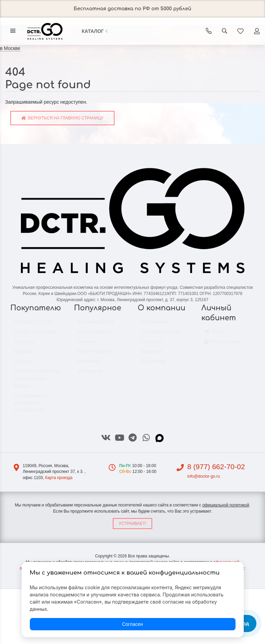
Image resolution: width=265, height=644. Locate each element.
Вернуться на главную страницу (62, 118)
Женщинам (90, 374)
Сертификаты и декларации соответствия (31, 406)
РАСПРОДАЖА (94, 355)
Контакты (24, 345)
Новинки (87, 345)
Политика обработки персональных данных (37, 382)
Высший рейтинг (96, 325)
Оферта (23, 364)
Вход (214, 335)
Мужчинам (89, 364)
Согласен (132, 624)
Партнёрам (154, 364)
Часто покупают (95, 335)
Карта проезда (59, 478)
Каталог (95, 31)
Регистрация (222, 345)
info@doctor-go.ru (203, 476)
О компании (154, 325)
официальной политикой (226, 505)
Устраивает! (132, 524)
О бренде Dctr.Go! (34, 325)
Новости (23, 355)
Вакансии (152, 355)
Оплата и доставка (35, 335)
